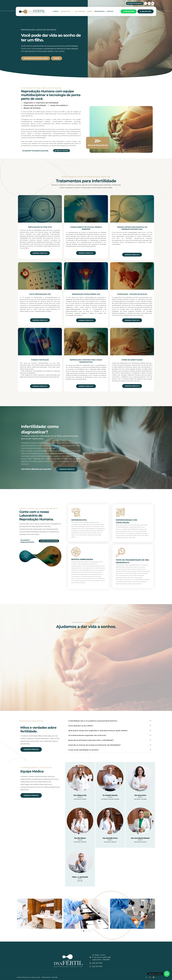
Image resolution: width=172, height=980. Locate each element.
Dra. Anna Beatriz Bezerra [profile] (140, 838)
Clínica (56, 11)
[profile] (80, 792)
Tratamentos (80, 11)
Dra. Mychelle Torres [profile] (110, 838)
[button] (19, 914)
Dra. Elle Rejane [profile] (80, 838)
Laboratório (67, 11)
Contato (110, 11)
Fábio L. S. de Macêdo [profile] (80, 877)
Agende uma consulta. (155, 974)
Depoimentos (99, 11)
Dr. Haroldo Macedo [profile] (110, 795)
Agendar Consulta (40, 253)
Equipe (90, 11)
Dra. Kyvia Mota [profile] (140, 795)
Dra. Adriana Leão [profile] (80, 795)
